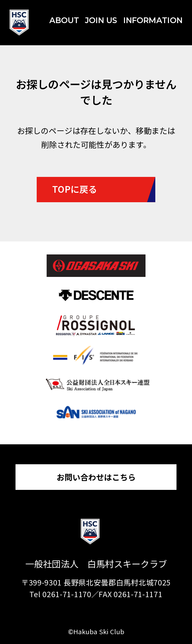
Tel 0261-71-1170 (60, 594)
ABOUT (64, 20)
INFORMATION (153, 20)
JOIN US (101, 20)
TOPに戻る (75, 189)
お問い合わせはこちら (96, 477)
